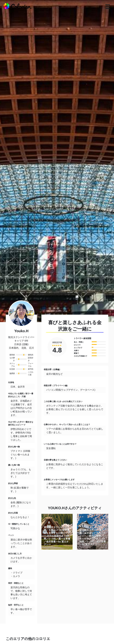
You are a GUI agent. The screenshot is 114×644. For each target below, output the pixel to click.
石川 (31, 348)
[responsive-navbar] (108, 7)
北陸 (24, 348)
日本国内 (14, 348)
